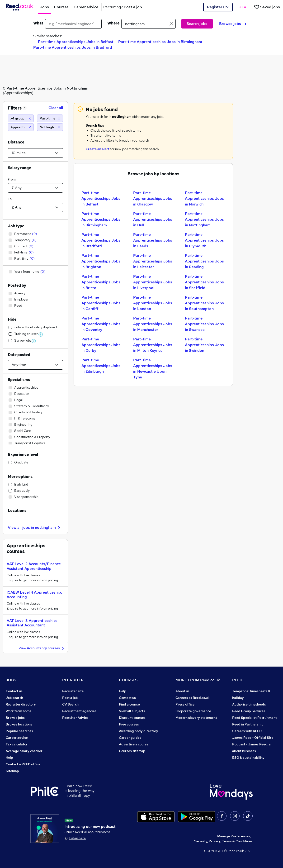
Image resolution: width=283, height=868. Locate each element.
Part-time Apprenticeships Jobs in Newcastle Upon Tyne (153, 369)
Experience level (23, 455)
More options (20, 477)
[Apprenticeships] (21, 127)
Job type (16, 226)
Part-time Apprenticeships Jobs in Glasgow (153, 198)
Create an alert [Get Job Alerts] (98, 149)
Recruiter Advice (75, 718)
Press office (185, 704)
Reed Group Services (249, 711)
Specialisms (19, 380)
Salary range (19, 168)
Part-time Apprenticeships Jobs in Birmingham (160, 42)
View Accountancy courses (42, 648)
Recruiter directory (21, 704)
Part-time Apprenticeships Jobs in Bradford (73, 47)
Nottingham (78, 88)
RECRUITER (73, 680)
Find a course (129, 704)
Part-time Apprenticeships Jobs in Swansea (204, 324)
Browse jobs (233, 24)
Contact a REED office (23, 764)
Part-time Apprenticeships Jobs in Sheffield (204, 282)
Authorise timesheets (249, 704)
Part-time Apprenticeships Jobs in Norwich (204, 198)
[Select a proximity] (35, 153)
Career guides (130, 738)
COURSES (128, 680)
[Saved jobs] (267, 7)
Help (9, 758)
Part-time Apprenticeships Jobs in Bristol (101, 282)
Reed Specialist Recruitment (255, 718)
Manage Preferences (234, 836)
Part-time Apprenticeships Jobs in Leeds (153, 240)
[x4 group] (21, 118)
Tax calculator (17, 744)
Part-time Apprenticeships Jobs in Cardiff (101, 303)
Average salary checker (24, 751)
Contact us (14, 691)
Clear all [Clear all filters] (56, 108)
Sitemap (12, 771)
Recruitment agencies (79, 711)
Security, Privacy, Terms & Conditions (223, 841)
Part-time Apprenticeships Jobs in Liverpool (153, 282)
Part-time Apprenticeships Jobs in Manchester (153, 324)
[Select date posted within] (35, 365)
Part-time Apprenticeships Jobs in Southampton (204, 303)
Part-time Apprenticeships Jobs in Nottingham (204, 219)
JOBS (11, 680)
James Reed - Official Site (253, 738)
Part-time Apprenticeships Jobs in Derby (101, 345)
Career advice (17, 738)
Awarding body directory (139, 731)
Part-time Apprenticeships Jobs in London (153, 303)
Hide (12, 319)
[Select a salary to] (35, 207)
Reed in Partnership (248, 724)
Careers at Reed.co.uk (193, 698)
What (38, 23)
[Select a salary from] (35, 188)
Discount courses (132, 718)
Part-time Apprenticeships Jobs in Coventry (101, 324)
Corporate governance (193, 711)
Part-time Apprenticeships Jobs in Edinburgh (101, 366)
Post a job (70, 698)
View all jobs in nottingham (35, 527)
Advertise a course (134, 744)
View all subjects (132, 711)
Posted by (17, 285)
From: (12, 179)
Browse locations (19, 724)
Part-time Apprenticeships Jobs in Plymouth (204, 240)
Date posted (19, 355)
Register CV (218, 7)
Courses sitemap (132, 751)
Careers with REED (247, 731)
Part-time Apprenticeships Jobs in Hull (153, 219)
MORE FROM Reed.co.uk (198, 680)
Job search (14, 698)
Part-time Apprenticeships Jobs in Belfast (76, 42)
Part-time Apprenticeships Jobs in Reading (204, 261)
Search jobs (197, 24)
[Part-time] (50, 118)
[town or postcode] (149, 24)
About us (182, 691)
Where (113, 23)
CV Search (70, 704)
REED (237, 680)
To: (10, 199)
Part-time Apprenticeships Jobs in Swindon (204, 345)
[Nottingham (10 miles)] (50, 127)
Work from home (19, 711)
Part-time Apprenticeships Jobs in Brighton (101, 261)
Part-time (15, 88)
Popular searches (19, 731)
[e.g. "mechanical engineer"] (73, 24)
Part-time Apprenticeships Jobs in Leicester (153, 261)
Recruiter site (73, 691)
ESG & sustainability (248, 758)
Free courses (129, 724)
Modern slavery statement (196, 718)
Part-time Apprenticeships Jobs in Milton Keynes (153, 345)
